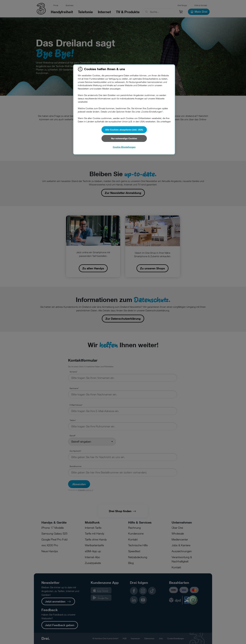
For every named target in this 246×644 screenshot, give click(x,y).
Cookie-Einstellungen (124, 147)
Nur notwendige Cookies (124, 138)
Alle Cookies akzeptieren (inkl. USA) (124, 130)
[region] (124, 109)
